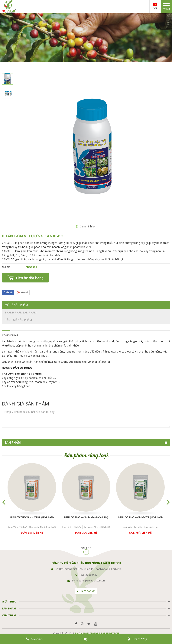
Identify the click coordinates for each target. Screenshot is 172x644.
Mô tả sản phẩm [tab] (16, 305)
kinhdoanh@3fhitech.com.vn (88, 581)
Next (168, 502)
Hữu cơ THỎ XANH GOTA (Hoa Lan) (140, 517)
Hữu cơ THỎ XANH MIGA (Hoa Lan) (32, 517)
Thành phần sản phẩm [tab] (21, 312)
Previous (4, 502)
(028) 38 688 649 (88, 575)
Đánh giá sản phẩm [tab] (18, 320)
